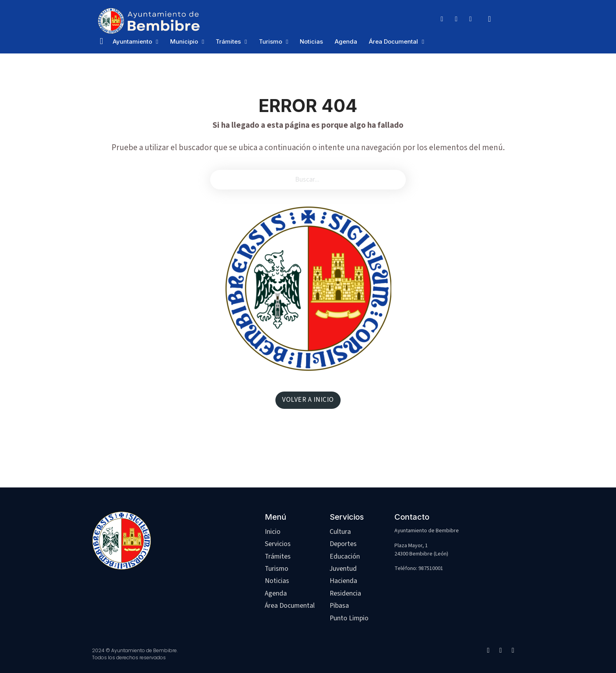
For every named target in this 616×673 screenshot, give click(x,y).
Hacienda (343, 581)
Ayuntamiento (132, 41)
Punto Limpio (349, 618)
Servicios (278, 544)
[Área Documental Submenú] (423, 42)
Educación (345, 556)
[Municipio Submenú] (203, 42)
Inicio (273, 532)
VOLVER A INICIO (308, 400)
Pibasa (339, 606)
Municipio (184, 41)
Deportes (343, 544)
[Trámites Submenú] (246, 42)
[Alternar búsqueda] (489, 19)
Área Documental (393, 41)
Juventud (343, 569)
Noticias (311, 41)
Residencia (345, 593)
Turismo (270, 41)
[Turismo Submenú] (287, 42)
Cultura (340, 532)
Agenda (346, 41)
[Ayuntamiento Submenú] (157, 42)
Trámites (228, 41)
